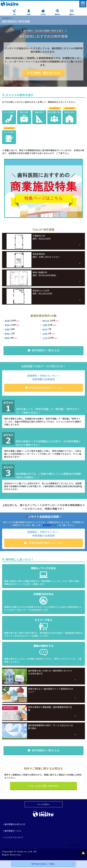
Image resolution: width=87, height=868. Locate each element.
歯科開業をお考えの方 (15, 824)
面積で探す (39, 112)
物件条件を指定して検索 (43, 864)
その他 (45, 338)
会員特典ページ (50, 525)
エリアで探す (9, 112)
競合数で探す (69, 112)
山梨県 (45, 334)
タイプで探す (9, 132)
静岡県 (7, 338)
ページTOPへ (43, 804)
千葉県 (45, 325)
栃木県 (45, 329)
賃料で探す (24, 112)
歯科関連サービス (13, 831)
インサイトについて (14, 837)
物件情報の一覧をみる (46, 350)
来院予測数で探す (54, 112)
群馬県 (7, 334)
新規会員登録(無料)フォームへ (46, 388)
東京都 (7, 321)
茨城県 (7, 329)
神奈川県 (46, 321)
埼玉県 (7, 325)
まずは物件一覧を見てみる (44, 73)
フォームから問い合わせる (43, 786)
